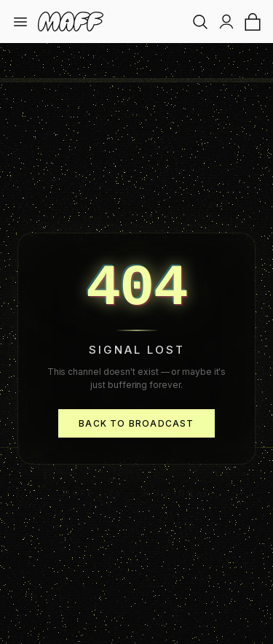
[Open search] (200, 22)
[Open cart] (253, 22)
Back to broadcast (136, 423)
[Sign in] (226, 22)
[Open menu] (20, 22)
